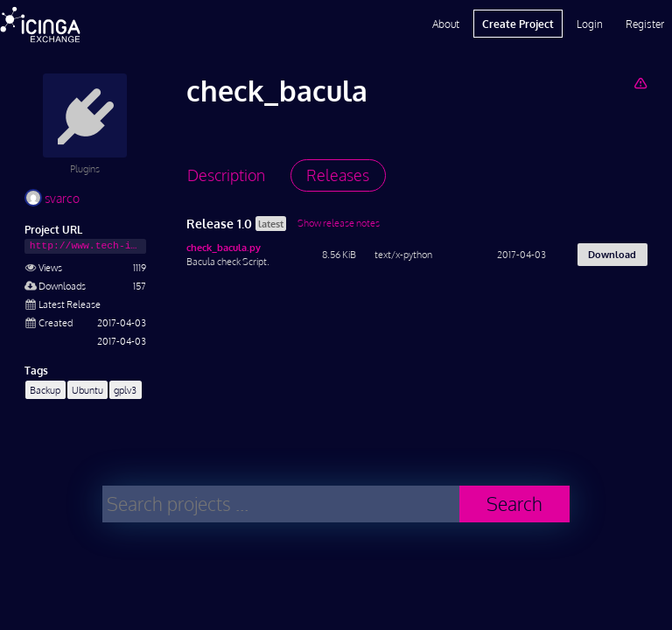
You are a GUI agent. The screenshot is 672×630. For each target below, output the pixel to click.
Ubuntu (87, 390)
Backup (45, 390)
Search (514, 504)
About (446, 24)
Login (590, 24)
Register (645, 24)
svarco (52, 198)
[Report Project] (640, 83)
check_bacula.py (224, 247)
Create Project (518, 24)
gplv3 (125, 390)
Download (612, 254)
